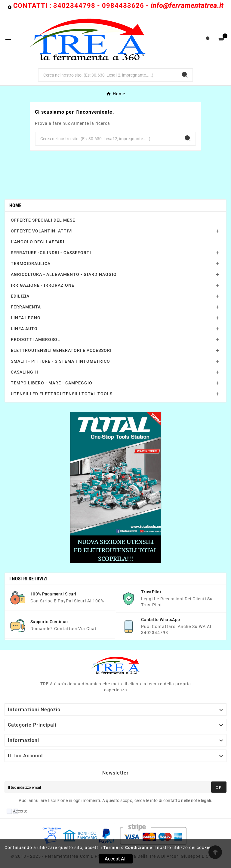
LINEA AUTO (24, 329)
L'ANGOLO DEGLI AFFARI (38, 242)
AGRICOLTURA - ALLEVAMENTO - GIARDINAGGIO (64, 274)
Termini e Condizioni (126, 847)
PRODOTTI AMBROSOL (35, 339)
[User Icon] (208, 40)
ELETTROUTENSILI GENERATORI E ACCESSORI (61, 350)
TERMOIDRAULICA (31, 264)
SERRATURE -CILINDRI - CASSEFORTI (51, 253)
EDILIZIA (20, 296)
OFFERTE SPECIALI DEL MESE (43, 220)
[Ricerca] (108, 75)
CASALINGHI (25, 372)
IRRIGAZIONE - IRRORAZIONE (43, 285)
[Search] (185, 75)
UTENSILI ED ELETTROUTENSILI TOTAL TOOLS (62, 394)
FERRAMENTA (26, 307)
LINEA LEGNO (26, 318)
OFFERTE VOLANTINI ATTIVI (42, 231)
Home (15, 205)
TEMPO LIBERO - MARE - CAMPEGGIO (52, 383)
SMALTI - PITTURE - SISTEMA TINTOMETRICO (60, 361)
